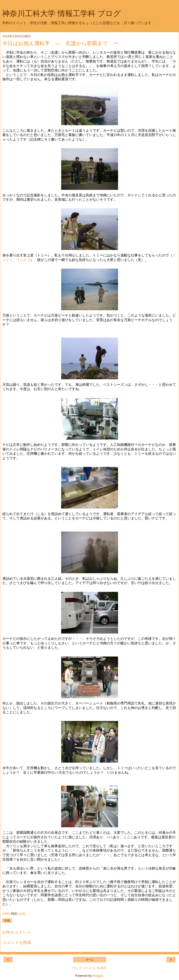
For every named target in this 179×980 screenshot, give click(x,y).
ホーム (90, 960)
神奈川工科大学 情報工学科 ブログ (62, 13)
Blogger (98, 976)
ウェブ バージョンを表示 (90, 968)
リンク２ (23, 260)
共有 (7, 921)
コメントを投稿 (17, 943)
